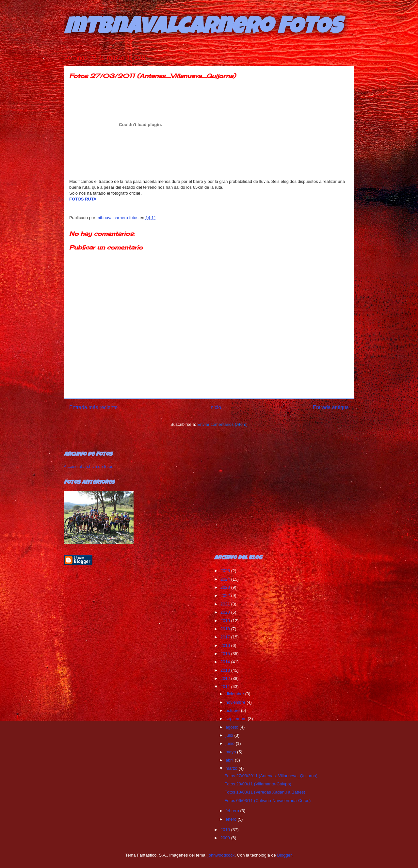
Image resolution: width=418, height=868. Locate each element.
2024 (226, 579)
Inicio (215, 407)
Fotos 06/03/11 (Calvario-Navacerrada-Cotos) (267, 801)
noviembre (236, 702)
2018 (226, 629)
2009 (226, 838)
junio (231, 743)
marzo (232, 768)
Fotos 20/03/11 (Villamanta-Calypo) (258, 784)
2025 (226, 571)
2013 (226, 670)
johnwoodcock (221, 855)
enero (232, 819)
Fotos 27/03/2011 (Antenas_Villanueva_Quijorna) (271, 776)
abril (230, 760)
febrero (233, 811)
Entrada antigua (331, 407)
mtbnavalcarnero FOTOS (203, 28)
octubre (233, 710)
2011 (226, 687)
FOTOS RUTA (83, 199)
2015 (226, 654)
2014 (226, 662)
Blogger (284, 855)
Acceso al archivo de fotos (88, 466)
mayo (231, 752)
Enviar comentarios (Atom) (222, 424)
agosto (233, 727)
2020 (226, 612)
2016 (226, 645)
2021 (226, 604)
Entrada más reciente (93, 407)
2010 (226, 830)
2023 (226, 587)
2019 (226, 621)
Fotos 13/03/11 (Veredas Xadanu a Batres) (265, 792)
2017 (226, 637)
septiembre (237, 719)
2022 (226, 595)
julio (230, 735)
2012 (226, 678)
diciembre (235, 694)
